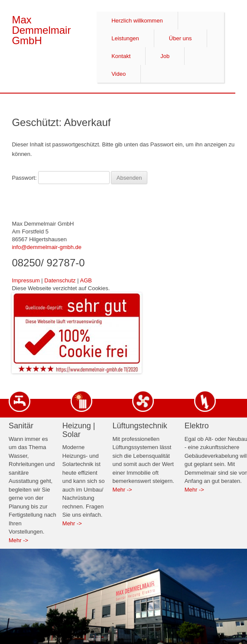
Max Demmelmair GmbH (41, 20)
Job (165, 56)
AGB (86, 280)
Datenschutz (60, 280)
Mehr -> (18, 540)
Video (119, 74)
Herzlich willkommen (137, 21)
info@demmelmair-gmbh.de (47, 247)
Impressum (26, 280)
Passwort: (60, 178)
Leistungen (125, 38)
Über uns (180, 38)
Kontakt (121, 56)
